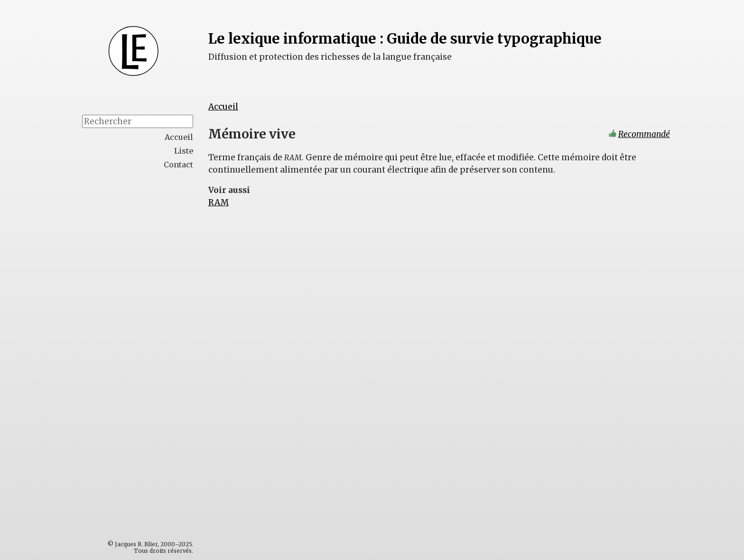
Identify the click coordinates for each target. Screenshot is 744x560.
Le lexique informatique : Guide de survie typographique (405, 39)
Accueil (223, 107)
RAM (219, 202)
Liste (184, 151)
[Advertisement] (158, 325)
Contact (178, 165)
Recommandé (644, 134)
